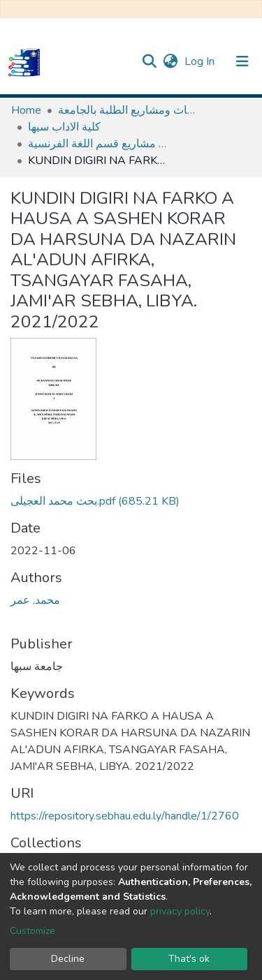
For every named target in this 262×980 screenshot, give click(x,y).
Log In (201, 61)
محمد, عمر (35, 600)
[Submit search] (149, 61)
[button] (170, 61)
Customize (32, 931)
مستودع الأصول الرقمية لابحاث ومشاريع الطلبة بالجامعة (128, 110)
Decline (68, 959)
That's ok (189, 959)
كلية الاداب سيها (64, 127)
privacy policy (180, 911)
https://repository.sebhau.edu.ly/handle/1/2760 (125, 816)
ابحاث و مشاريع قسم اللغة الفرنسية (98, 144)
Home (26, 110)
